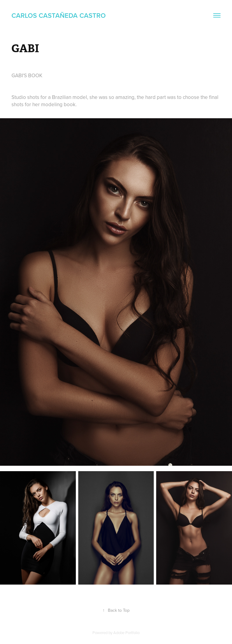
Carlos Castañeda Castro (59, 15)
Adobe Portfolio (126, 633)
